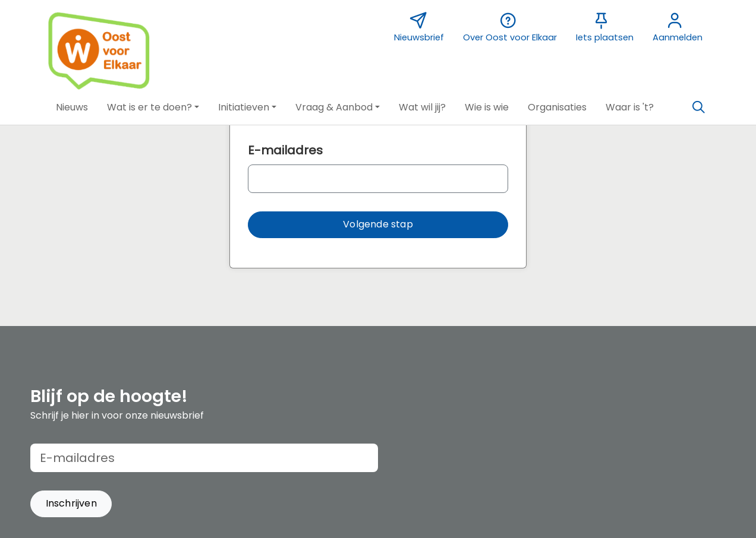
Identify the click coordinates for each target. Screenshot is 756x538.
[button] (72, 107)
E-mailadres (285, 150)
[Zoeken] (698, 107)
